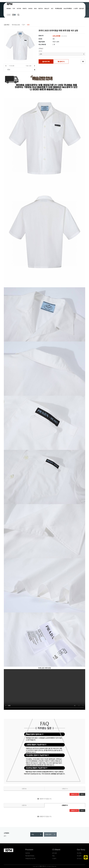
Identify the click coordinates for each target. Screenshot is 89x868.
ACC (52, 8)
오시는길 (79, 858)
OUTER (19, 8)
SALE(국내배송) (68, 8)
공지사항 (54, 853)
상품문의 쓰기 (74, 810)
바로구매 (46, 61)
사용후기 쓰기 (74, 794)
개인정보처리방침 (30, 856)
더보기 (82, 794)
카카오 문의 (50, 834)
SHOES (30, 8)
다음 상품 (31, 66)
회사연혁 (79, 856)
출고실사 (82, 8)
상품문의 (65, 789)
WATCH (41, 8)
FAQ (36, 834)
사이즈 (40, 51)
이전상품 (9, 66)
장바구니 (61, 61)
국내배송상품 (58, 8)
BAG (35, 8)
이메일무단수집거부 (30, 858)
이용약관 (27, 853)
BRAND (9, 8)
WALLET (47, 8)
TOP (14, 8)
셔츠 (28, 25)
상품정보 (24, 789)
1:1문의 (76, 8)
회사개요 (79, 853)
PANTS (25, 8)
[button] (18, 15)
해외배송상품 (16, 25)
